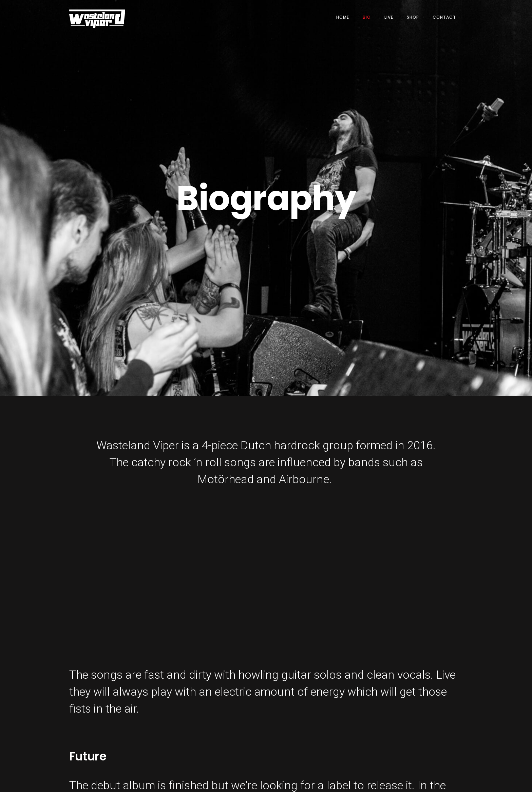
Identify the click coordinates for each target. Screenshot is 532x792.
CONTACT (444, 17)
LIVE (389, 17)
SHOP (413, 17)
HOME (343, 17)
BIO (367, 17)
